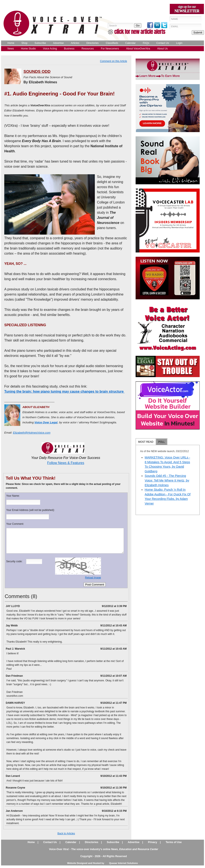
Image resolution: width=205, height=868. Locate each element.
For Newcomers (110, 49)
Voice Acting (50, 49)
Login (179, 43)
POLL (162, 442)
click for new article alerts (140, 32)
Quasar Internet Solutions (123, 863)
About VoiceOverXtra (138, 49)
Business (69, 49)
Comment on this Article (113, 61)
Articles (75, 43)
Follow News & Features (66, 463)
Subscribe (40, 43)
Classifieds (112, 43)
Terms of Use (174, 842)
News (11, 49)
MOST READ (146, 442)
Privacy (153, 842)
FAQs (146, 43)
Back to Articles (66, 833)
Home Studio (28, 49)
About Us (162, 49)
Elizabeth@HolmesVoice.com (32, 433)
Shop (24, 43)
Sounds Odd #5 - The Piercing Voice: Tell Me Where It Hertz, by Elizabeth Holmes (167, 480)
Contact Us (163, 43)
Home (11, 43)
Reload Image (93, 578)
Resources (88, 49)
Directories (93, 43)
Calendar (131, 43)
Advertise (58, 43)
